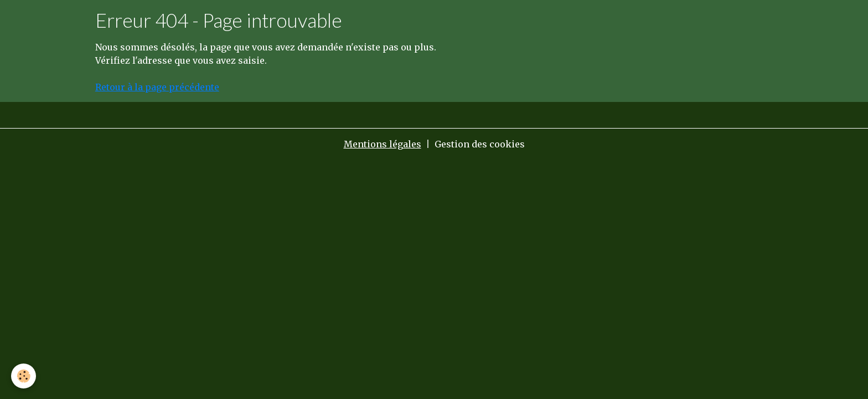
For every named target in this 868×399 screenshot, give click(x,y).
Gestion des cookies (480, 144)
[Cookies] (24, 376)
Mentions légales (383, 144)
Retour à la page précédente (157, 87)
